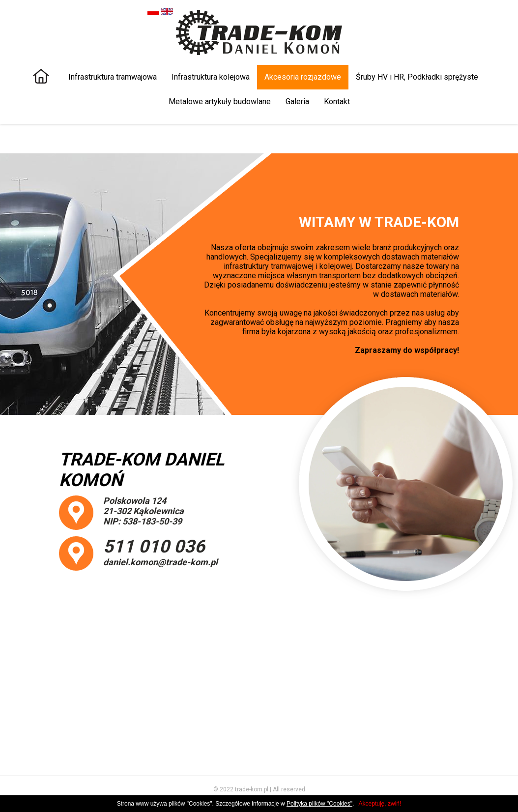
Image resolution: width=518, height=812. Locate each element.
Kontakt (337, 101)
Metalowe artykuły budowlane (220, 101)
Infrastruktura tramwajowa (113, 77)
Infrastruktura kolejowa (211, 77)
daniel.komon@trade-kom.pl (160, 562)
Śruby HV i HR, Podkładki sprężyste (417, 77)
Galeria (297, 101)
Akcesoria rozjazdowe (303, 77)
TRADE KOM (259, 32)
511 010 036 (154, 547)
